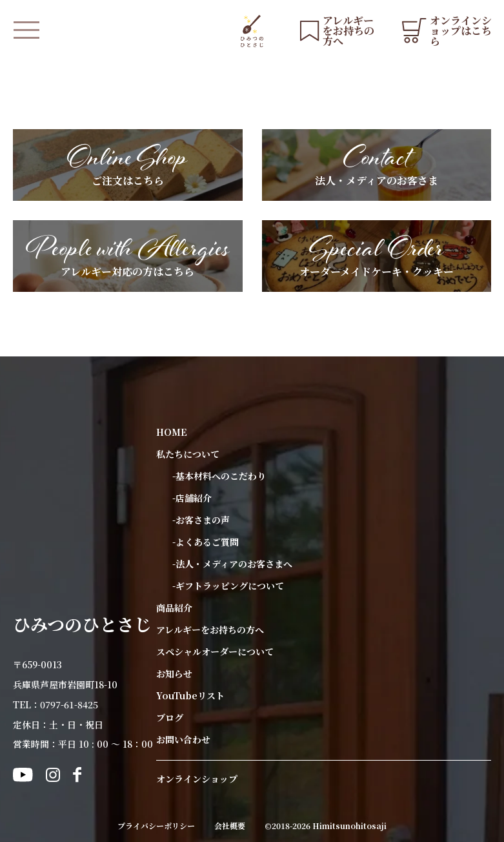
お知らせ (174, 673)
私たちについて (188, 454)
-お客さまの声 (201, 520)
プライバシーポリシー (156, 826)
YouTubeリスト (190, 695)
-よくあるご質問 (206, 542)
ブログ (170, 717)
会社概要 (230, 826)
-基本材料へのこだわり (219, 476)
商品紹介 (174, 608)
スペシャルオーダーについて (215, 652)
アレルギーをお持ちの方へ (210, 630)
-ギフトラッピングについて (228, 586)
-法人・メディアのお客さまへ (232, 564)
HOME (172, 432)
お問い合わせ (183, 739)
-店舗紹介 (192, 498)
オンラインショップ (197, 779)
